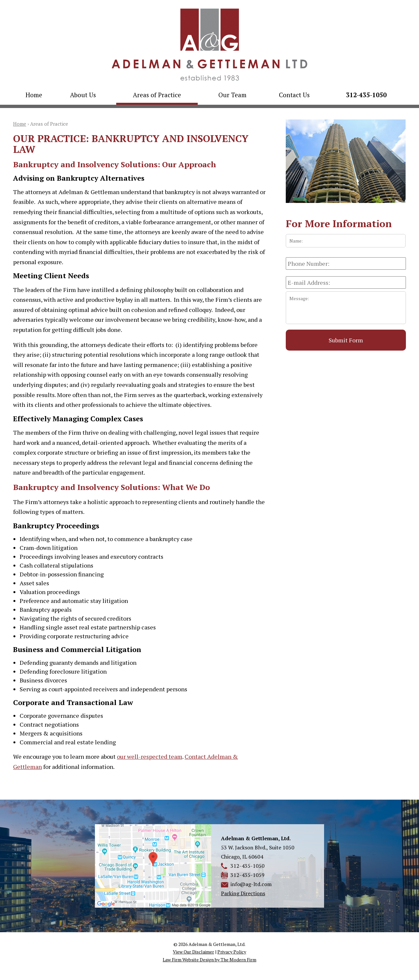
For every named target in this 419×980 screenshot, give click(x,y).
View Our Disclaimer (193, 952)
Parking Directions (243, 893)
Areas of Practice (157, 95)
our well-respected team (150, 756)
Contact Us (294, 95)
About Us (83, 95)
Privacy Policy (232, 952)
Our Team (232, 95)
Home (34, 95)
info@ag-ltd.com (251, 884)
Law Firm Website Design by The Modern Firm (209, 960)
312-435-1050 (366, 95)
